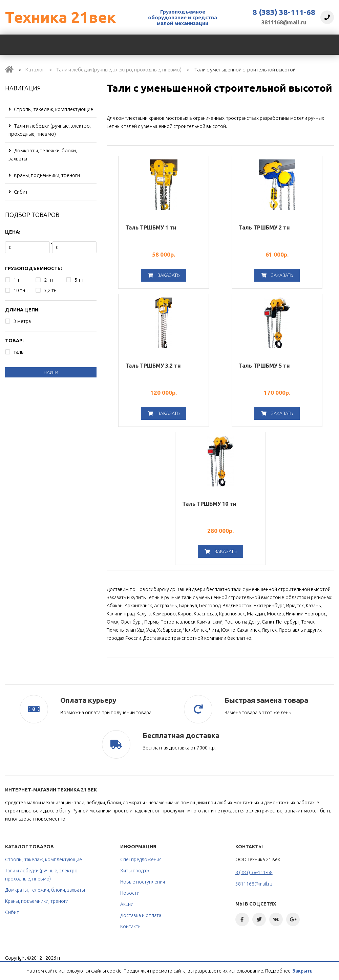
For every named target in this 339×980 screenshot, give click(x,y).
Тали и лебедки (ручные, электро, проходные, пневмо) (119, 70)
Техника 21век (60, 17)
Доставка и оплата (141, 915)
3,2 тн (50, 290)
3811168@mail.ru (284, 22)
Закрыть (303, 971)
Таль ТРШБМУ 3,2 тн (153, 366)
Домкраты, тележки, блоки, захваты (43, 155)
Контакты (131, 927)
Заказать (164, 275)
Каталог (35, 70)
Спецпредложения (141, 859)
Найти (51, 372)
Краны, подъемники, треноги (44, 175)
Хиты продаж (135, 871)
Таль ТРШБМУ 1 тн (151, 227)
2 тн (48, 280)
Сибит (18, 192)
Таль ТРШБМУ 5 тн (264, 366)
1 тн (18, 280)
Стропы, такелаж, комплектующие (51, 109)
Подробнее (278, 971)
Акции (127, 904)
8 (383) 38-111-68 (284, 12)
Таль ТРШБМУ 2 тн (264, 227)
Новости (130, 893)
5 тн (79, 280)
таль (18, 352)
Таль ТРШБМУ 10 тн (209, 504)
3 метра (22, 321)
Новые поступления (143, 882)
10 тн (19, 290)
